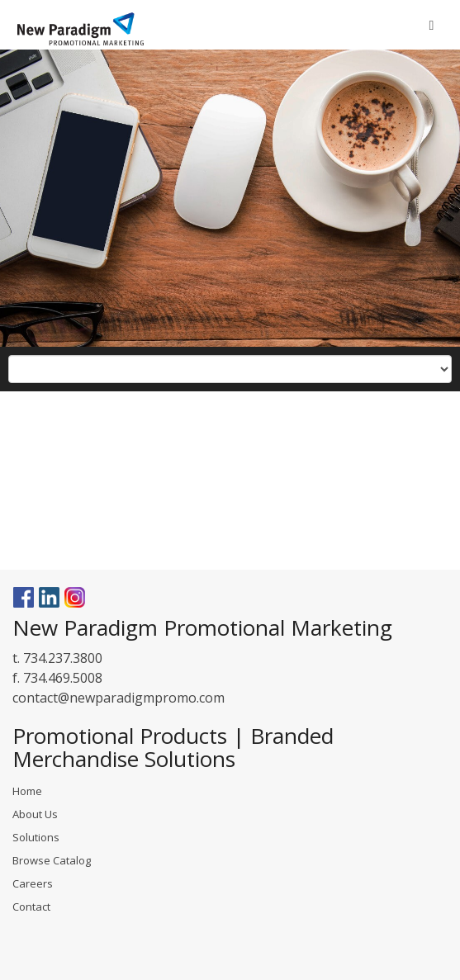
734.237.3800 (63, 658)
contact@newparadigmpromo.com (119, 698)
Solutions (36, 837)
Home (27, 791)
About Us (35, 814)
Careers (33, 883)
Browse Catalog (52, 860)
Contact (31, 907)
